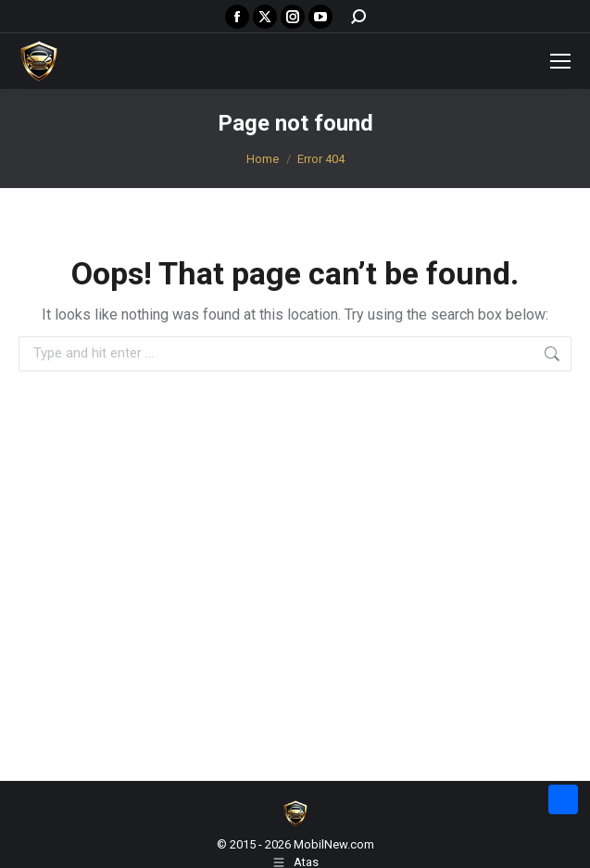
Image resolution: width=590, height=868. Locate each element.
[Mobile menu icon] (560, 61)
